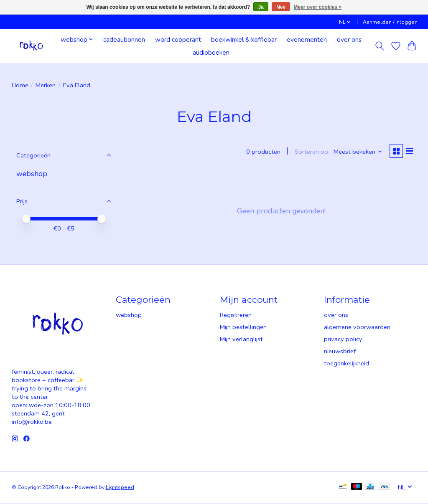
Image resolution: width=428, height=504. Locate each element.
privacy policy (343, 340)
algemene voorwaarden (357, 328)
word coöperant (178, 39)
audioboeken (211, 52)
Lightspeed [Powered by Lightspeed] (120, 488)
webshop (32, 174)
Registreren (236, 316)
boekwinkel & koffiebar (244, 39)
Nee (281, 7)
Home (20, 85)
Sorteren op (310, 152)
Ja (261, 7)
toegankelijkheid (346, 364)
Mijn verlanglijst (241, 340)
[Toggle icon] (379, 46)
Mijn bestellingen (243, 328)
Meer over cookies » (318, 7)
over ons (349, 39)
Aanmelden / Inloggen (390, 22)
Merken (46, 85)
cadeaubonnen (124, 39)
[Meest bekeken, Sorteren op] (356, 152)
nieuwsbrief (340, 352)
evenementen (307, 39)
